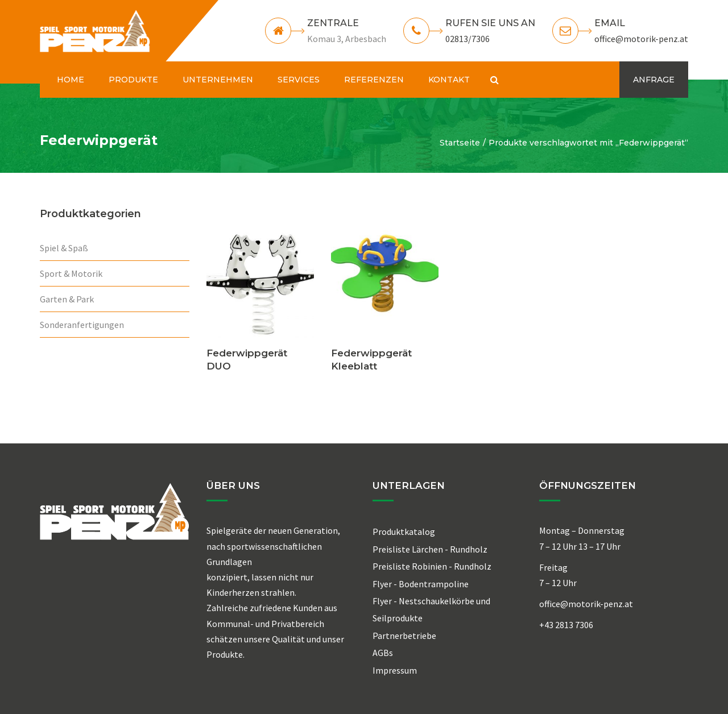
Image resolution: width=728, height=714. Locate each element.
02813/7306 (468, 39)
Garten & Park (67, 299)
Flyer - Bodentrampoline (421, 584)
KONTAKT (449, 80)
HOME (71, 80)
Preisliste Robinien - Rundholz (432, 566)
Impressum (395, 670)
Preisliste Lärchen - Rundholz (430, 549)
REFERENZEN (374, 80)
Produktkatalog (404, 532)
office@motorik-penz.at (641, 39)
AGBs (383, 653)
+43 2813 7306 (566, 625)
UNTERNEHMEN (218, 80)
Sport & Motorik (71, 273)
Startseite (460, 143)
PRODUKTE (133, 80)
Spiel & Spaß (64, 248)
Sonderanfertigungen (82, 325)
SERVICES (299, 80)
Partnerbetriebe (404, 636)
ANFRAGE (654, 80)
